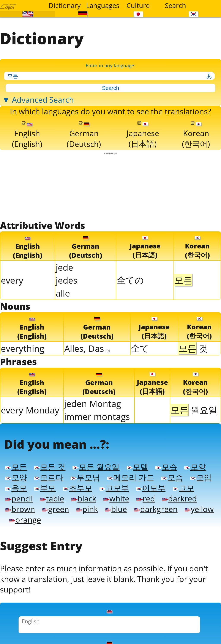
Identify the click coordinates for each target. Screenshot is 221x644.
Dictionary (65, 5)
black (84, 496)
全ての (130, 278)
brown (20, 507)
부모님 (85, 476)
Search (175, 5)
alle (63, 292)
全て (140, 347)
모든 (16, 465)
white (116, 496)
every (12, 279)
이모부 (151, 486)
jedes (67, 279)
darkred (179, 496)
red (146, 496)
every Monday (30, 408)
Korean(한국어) (196, 134)
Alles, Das (87, 347)
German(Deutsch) (84, 134)
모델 (137, 465)
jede (64, 266)
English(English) (27, 134)
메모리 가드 (131, 476)
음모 (16, 486)
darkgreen (156, 507)
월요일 (194, 408)
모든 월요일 (96, 465)
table (52, 496)
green (56, 507)
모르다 (49, 476)
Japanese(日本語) (143, 134)
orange (25, 517)
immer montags (97, 415)
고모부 (114, 486)
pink (87, 507)
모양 (195, 465)
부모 (45, 486)
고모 (183, 486)
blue (116, 507)
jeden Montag (93, 402)
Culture (138, 5)
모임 (201, 476)
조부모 (77, 486)
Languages (102, 5)
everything (23, 347)
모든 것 (50, 465)
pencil (19, 496)
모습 (166, 465)
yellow (199, 507)
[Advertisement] (111, 185)
